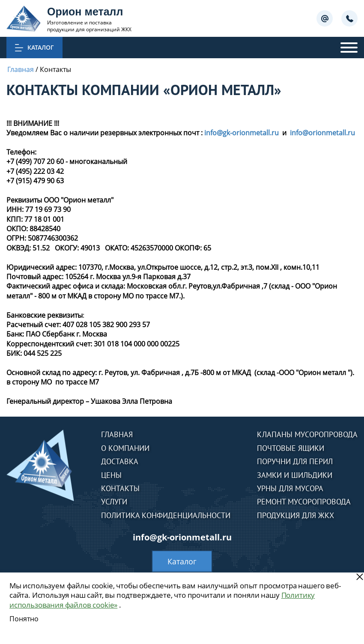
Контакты (120, 488)
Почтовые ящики (291, 448)
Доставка (120, 461)
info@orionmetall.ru (322, 133)
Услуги (114, 502)
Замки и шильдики (295, 475)
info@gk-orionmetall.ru (242, 133)
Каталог (182, 561)
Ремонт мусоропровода (304, 502)
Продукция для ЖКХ (295, 515)
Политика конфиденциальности (166, 515)
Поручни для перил (295, 461)
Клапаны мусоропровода (307, 434)
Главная (117, 434)
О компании (125, 448)
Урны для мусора (290, 488)
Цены (111, 475)
